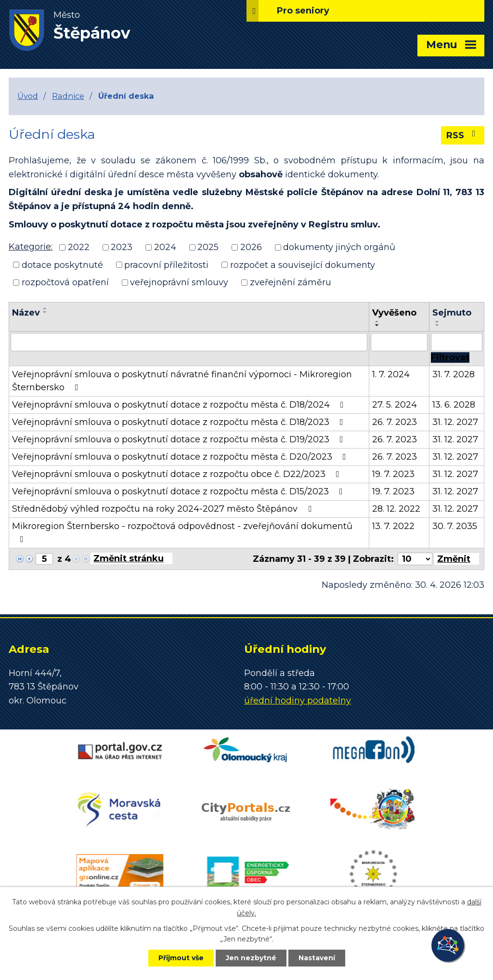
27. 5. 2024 (395, 405)
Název (26, 313)
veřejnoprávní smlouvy (179, 282)
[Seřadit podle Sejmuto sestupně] (438, 325)
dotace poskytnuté (62, 265)
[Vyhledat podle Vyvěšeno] (399, 342)
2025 (208, 247)
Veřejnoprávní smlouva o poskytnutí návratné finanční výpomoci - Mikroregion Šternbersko (182, 381)
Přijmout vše (181, 958)
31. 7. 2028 (454, 374)
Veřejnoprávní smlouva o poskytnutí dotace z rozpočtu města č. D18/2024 (180, 405)
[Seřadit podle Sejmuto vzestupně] (438, 321)
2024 (165, 247)
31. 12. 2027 (455, 422)
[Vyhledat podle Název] (189, 342)
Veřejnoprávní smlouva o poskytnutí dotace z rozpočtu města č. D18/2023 (180, 422)
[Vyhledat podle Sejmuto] (457, 342)
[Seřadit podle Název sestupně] (45, 312)
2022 (79, 247)
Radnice (68, 96)
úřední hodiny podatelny (298, 701)
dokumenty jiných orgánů (339, 247)
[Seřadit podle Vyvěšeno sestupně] (377, 325)
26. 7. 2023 (395, 422)
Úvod (28, 96)
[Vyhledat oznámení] (450, 358)
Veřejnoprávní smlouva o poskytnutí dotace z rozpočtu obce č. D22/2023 (178, 474)
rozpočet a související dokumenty (303, 265)
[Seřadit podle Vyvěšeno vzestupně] (377, 321)
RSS (463, 135)
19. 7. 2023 (393, 474)
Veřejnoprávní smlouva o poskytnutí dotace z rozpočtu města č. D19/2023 (180, 439)
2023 (122, 247)
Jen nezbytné (251, 958)
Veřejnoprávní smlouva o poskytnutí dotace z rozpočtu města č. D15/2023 (179, 491)
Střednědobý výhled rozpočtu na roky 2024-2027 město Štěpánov (164, 509)
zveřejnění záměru (291, 282)
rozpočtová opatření (65, 282)
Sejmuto (452, 313)
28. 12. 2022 (396, 509)
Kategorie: (31, 247)
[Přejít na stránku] (131, 558)
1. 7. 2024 (391, 374)
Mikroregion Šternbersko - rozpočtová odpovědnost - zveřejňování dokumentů (182, 532)
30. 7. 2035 (455, 526)
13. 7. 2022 (393, 526)
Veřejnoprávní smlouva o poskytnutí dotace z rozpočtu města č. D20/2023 (181, 457)
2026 (251, 247)
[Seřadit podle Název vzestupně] (45, 308)
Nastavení (317, 958)
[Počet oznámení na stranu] (415, 559)
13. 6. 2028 (454, 405)
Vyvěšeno (394, 313)
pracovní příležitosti (166, 265)
